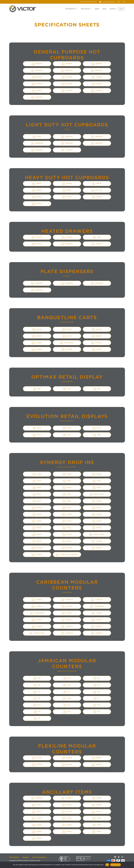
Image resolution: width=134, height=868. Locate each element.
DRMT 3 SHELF (62, 467)
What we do (86, 9)
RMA (66, 382)
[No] (131, 865)
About (97, 9)
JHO (75, 671)
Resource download (88, 2)
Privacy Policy (14, 857)
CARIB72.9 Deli (67, 592)
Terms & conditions (39, 857)
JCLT (66, 671)
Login (121, 9)
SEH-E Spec (71, 421)
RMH (71, 382)
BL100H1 (71, 322)
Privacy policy (115, 865)
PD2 (69, 276)
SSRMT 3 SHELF (71, 467)
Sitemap (25, 857)
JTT (73, 671)
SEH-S (65, 421)
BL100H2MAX (64, 322)
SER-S (62, 421)
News (105, 9)
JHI (71, 671)
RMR (63, 382)
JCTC (69, 671)
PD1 (65, 276)
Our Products (71, 9)
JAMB (59, 671)
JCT (64, 671)
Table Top (67, 129)
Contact (113, 9)
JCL (62, 671)
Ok (107, 865)
